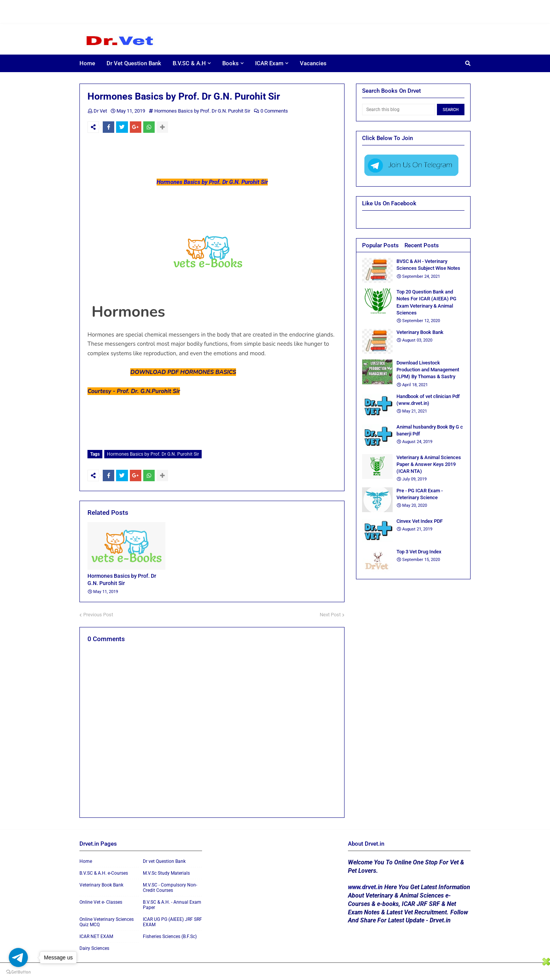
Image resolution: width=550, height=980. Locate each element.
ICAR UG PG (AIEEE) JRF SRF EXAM (172, 920)
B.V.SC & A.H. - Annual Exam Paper (172, 903)
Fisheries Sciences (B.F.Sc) (170, 935)
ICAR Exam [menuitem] (269, 63)
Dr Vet (100, 111)
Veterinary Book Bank (101, 883)
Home (86, 859)
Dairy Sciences (94, 946)
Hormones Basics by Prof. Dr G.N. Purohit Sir (202, 111)
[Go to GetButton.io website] (18, 972)
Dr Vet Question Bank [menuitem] (134, 63)
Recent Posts (422, 245)
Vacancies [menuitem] (313, 63)
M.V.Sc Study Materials (166, 871)
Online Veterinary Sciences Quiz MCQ (107, 920)
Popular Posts (380, 245)
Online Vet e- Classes (101, 900)
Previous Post (98, 613)
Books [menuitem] (231, 63)
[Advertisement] (229, 11)
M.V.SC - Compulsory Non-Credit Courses (170, 886)
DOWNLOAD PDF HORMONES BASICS (183, 372)
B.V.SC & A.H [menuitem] (189, 63)
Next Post (330, 613)
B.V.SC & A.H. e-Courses (104, 871)
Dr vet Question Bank (164, 859)
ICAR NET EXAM (96, 935)
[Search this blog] (399, 110)
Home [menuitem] (87, 63)
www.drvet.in (365, 885)
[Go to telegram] (18, 957)
